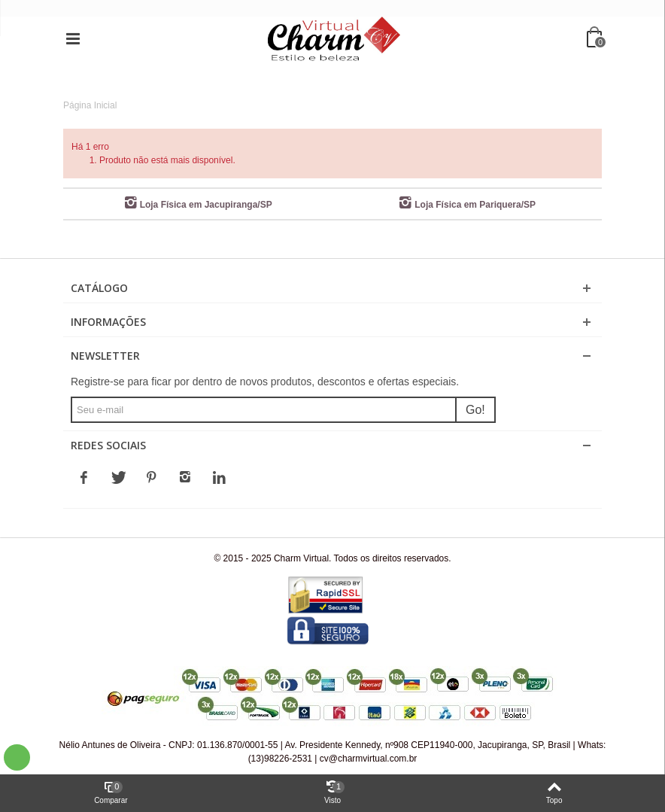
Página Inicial (90, 105)
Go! (475, 410)
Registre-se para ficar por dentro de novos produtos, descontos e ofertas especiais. (265, 382)
